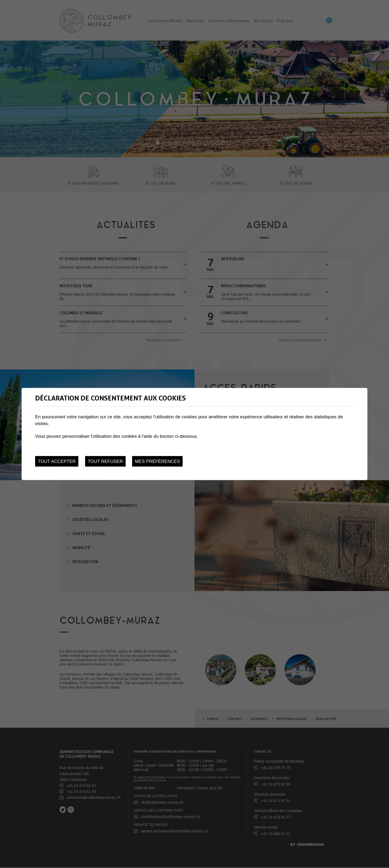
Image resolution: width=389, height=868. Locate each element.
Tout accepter (57, 461)
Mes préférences (157, 461)
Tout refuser (105, 461)
